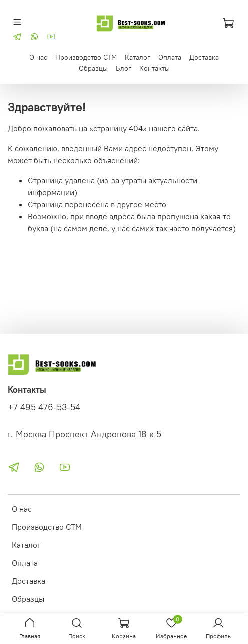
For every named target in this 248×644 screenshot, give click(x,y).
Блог (123, 68)
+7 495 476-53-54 (44, 407)
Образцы (93, 68)
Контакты (155, 68)
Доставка (204, 57)
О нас (38, 57)
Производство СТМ (86, 57)
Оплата (170, 57)
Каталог (138, 57)
